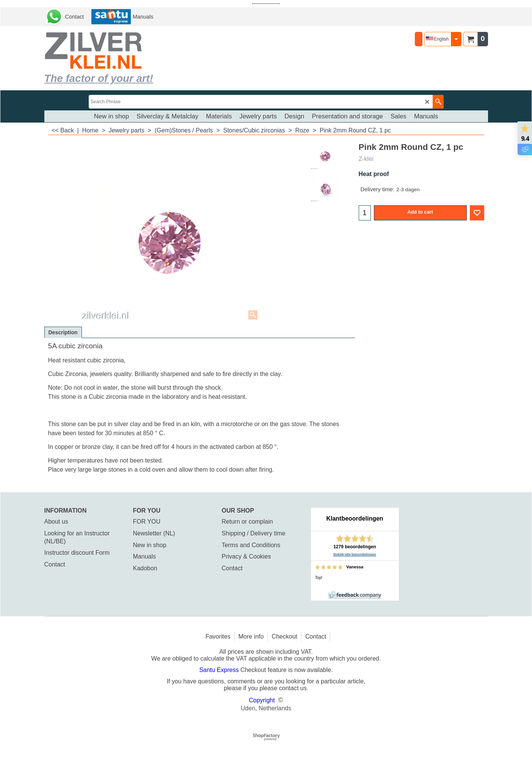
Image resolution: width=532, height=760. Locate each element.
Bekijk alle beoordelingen (355, 555)
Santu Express (220, 670)
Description (63, 332)
